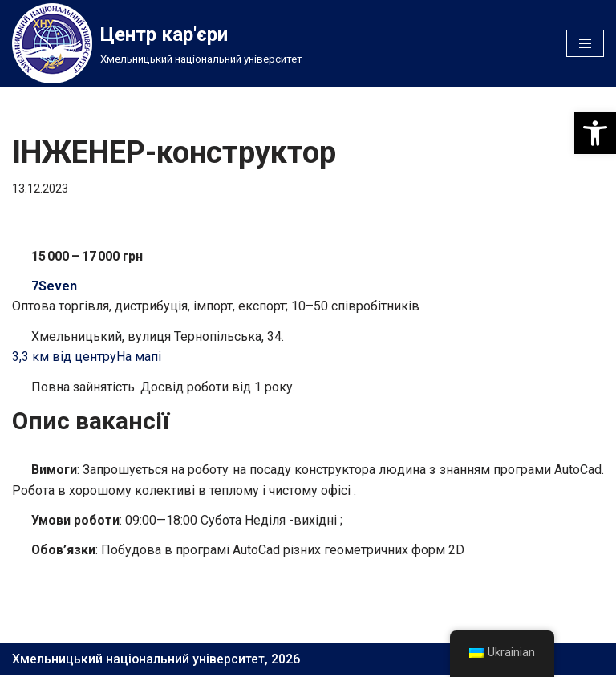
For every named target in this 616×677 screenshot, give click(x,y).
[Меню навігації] (585, 43)
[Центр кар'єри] (157, 43)
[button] (595, 133)
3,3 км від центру (64, 357)
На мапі (139, 357)
